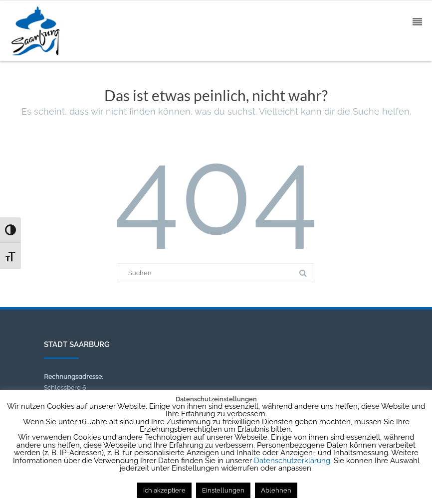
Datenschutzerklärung (292, 461)
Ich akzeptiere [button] (164, 490)
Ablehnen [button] (276, 490)
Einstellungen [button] (223, 490)
